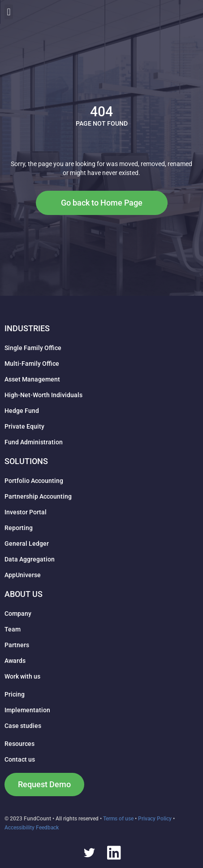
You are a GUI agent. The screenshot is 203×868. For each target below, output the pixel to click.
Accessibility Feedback (32, 828)
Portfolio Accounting (34, 481)
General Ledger (27, 544)
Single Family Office (33, 348)
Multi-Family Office (32, 364)
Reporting (19, 528)
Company (18, 614)
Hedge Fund (22, 411)
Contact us (20, 759)
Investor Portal (26, 512)
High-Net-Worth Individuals (43, 395)
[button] (194, 12)
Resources (19, 744)
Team (13, 629)
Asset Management (32, 379)
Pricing (15, 694)
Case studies (23, 726)
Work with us (22, 676)
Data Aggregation (30, 559)
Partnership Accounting (38, 496)
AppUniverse (23, 575)
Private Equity (24, 426)
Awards (15, 661)
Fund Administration (34, 442)
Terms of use (118, 819)
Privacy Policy (155, 819)
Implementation (27, 710)
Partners (17, 645)
